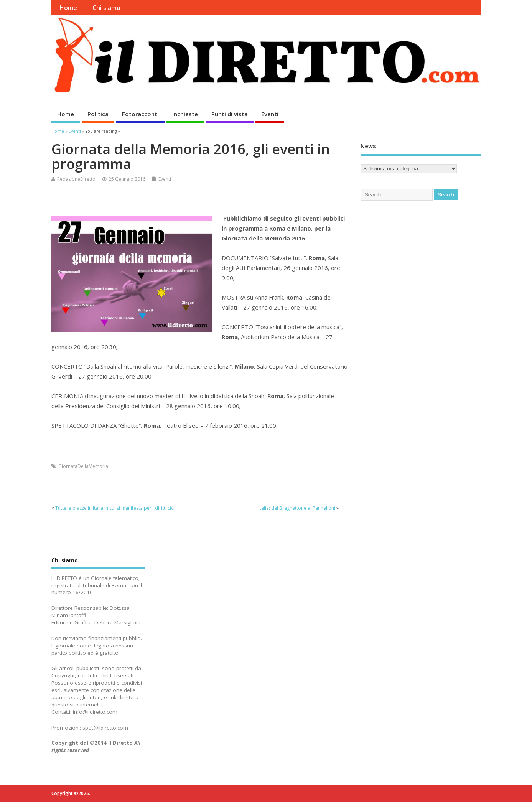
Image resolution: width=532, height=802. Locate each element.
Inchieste (185, 114)
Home (68, 8)
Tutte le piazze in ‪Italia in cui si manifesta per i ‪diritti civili (116, 508)
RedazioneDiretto (76, 179)
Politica (98, 114)
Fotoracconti (140, 114)
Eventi (270, 114)
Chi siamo (106, 8)
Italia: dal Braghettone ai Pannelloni (297, 508)
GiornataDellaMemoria (83, 466)
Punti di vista (230, 114)
